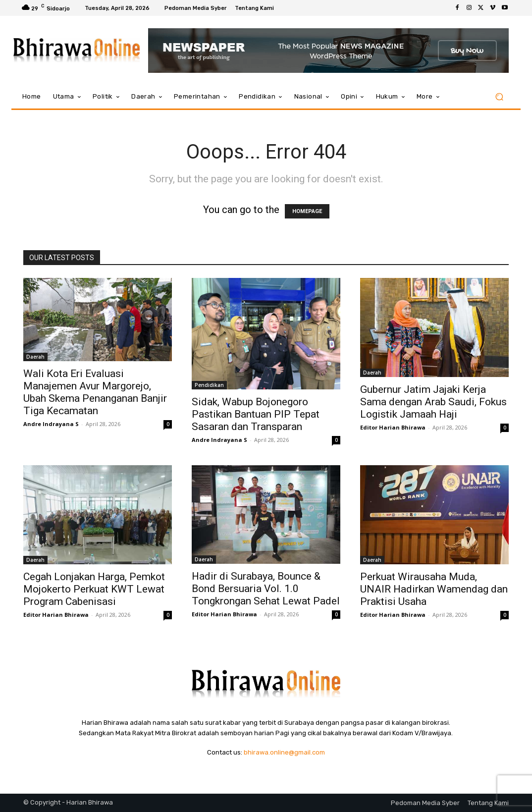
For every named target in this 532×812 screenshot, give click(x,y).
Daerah (35, 357)
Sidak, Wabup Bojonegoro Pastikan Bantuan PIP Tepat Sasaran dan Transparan (256, 414)
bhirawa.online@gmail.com (284, 752)
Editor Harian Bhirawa (393, 427)
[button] (499, 97)
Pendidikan (209, 385)
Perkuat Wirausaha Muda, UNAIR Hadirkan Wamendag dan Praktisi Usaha (434, 589)
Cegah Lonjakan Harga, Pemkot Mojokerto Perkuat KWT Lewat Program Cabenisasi (94, 589)
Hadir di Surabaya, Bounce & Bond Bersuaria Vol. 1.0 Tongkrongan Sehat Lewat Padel (266, 589)
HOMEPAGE (307, 211)
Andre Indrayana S (51, 424)
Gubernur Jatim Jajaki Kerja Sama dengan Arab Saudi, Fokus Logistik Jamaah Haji (433, 402)
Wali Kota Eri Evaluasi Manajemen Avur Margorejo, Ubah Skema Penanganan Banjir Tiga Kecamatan (95, 392)
